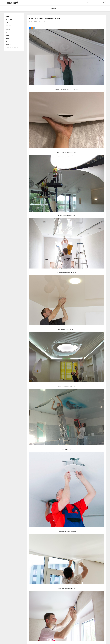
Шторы (8, 35)
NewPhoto (13, 3)
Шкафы (8, 29)
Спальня (8, 45)
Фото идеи (55, 8)
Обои (7, 23)
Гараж (8, 32)
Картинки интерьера (12, 48)
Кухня (8, 17)
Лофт (7, 38)
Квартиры (9, 26)
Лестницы (9, 20)
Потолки (9, 42)
